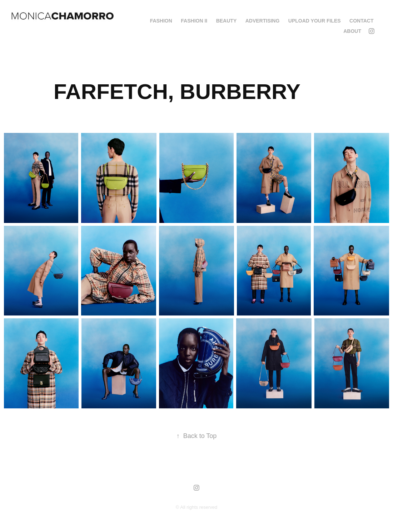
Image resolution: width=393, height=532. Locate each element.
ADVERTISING (263, 21)
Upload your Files (315, 21)
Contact (361, 21)
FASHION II (194, 21)
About (352, 31)
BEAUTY (227, 21)
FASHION (161, 21)
